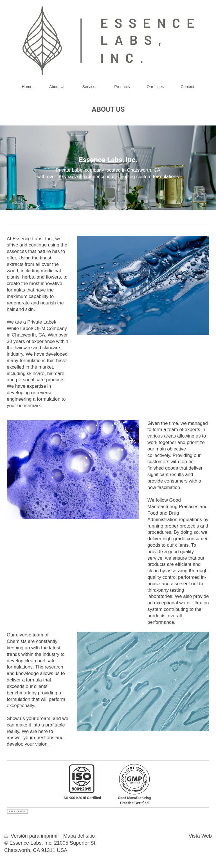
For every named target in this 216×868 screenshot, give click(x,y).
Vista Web (200, 836)
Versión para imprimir (32, 836)
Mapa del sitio (79, 836)
